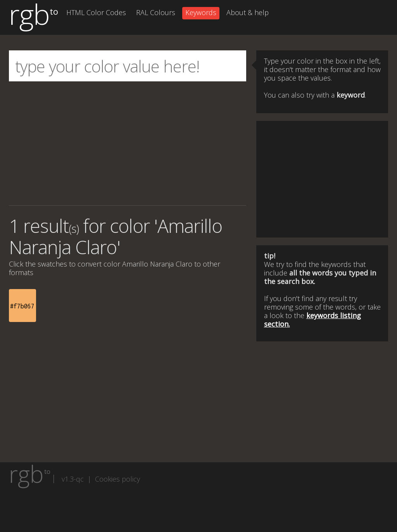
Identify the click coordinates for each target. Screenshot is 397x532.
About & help (248, 12)
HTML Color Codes (96, 12)
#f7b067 (22, 306)
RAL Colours (156, 12)
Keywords (201, 12)
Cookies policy (117, 479)
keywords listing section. (312, 320)
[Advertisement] (128, 143)
